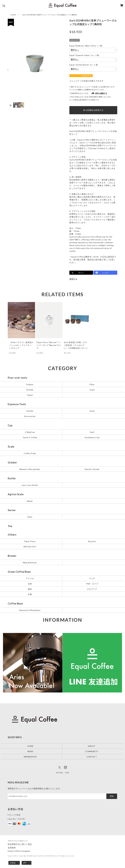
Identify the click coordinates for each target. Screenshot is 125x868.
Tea (10, 526)
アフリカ (30, 578)
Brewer (12, 556)
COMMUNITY (92, 751)
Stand (30, 395)
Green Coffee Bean (19, 572)
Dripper (30, 384)
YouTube (59, 773)
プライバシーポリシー (18, 841)
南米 (30, 589)
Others (12, 535)
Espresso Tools (17, 404)
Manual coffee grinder (30, 469)
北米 (30, 584)
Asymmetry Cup (92, 437)
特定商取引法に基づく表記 (20, 844)
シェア (105, 273)
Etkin (30, 517)
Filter (92, 384)
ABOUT (92, 746)
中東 (30, 594)
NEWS (30, 751)
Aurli (92, 432)
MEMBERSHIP (30, 757)
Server (12, 510)
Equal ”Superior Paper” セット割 (84, 55)
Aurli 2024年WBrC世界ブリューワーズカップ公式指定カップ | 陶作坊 (50, 15)
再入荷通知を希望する (93, 110)
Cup (10, 425)
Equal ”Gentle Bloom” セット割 (84, 65)
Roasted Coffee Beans (30, 610)
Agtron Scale (16, 494)
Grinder (30, 390)
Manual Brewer (30, 562)
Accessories (30, 416)
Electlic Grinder (92, 469)
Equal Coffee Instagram (19, 851)
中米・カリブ (92, 584)
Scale (92, 390)
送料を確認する (99, 93)
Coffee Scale (30, 453)
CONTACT (92, 757)
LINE (67, 773)
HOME (13, 15)
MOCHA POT (30, 546)
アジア (92, 578)
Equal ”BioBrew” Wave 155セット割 (86, 46)
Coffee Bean (15, 603)
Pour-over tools (17, 378)
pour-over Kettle (30, 485)
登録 (112, 796)
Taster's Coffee (30, 437)
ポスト (81, 273)
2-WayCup (30, 432)
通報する (73, 279)
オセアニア (92, 589)
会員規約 (12, 848)
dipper (30, 501)
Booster (92, 541)
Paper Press (30, 541)
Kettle (12, 478)
